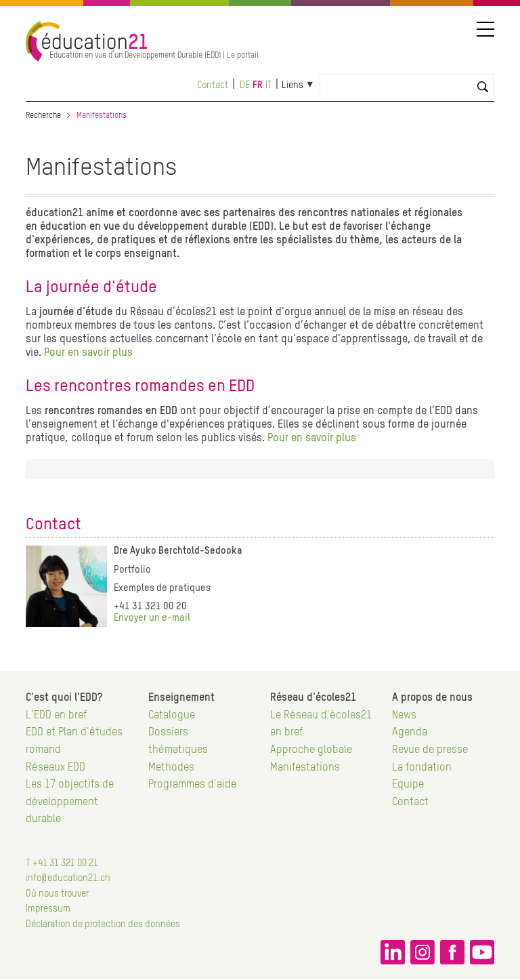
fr (258, 85)
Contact (213, 85)
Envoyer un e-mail (152, 618)
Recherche (43, 116)
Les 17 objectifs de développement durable (70, 802)
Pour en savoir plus (88, 353)
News (404, 716)
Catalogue (172, 716)
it (269, 85)
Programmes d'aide (192, 785)
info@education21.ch (68, 878)
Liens (292, 85)
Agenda (410, 733)
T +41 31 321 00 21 (62, 863)
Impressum (48, 909)
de (245, 85)
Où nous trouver (57, 894)
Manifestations (305, 768)
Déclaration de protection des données (103, 924)
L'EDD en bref (56, 716)
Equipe (408, 785)
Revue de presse (430, 750)
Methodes (171, 768)
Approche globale (311, 750)
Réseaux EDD (56, 768)
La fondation (422, 768)
